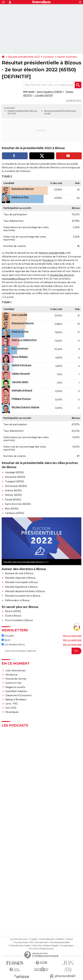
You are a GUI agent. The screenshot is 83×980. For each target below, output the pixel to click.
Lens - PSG (12, 704)
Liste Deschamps (15, 671)
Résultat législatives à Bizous (21, 587)
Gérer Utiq (37, 946)
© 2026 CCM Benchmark (42, 949)
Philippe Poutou (21, 399)
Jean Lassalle (19, 315)
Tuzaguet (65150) (14, 481)
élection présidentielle (52, 253)
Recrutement (42, 942)
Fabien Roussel (21, 374)
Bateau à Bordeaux (16, 700)
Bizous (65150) (13, 611)
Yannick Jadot (20, 382)
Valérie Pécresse (21, 365)
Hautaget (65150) (14, 472)
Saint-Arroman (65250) (18, 504)
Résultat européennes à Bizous (23, 596)
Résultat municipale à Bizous (21, 582)
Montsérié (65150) (15, 477)
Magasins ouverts (15, 687)
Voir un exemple (72, 636)
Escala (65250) (13, 500)
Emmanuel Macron (23, 189)
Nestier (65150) (13, 495)
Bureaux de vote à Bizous (19, 573)
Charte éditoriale (46, 939)
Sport (6, 640)
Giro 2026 (11, 708)
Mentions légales (51, 946)
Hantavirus (11, 675)
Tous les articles (21, 942)
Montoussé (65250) (16, 486)
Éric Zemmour (20, 348)
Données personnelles (60, 942)
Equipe (34, 939)
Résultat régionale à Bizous (20, 578)
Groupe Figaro (67, 946)
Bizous (47, 111)
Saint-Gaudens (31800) (50, 92)
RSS (32, 942)
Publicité (60, 939)
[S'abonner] (41, 651)
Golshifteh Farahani (16, 691)
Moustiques (12, 712)
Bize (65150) (12, 509)
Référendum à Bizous (17, 600)
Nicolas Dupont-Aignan (26, 407)
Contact (69, 939)
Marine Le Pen (20, 197)
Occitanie (48, 57)
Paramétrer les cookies (20, 946)
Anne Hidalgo (20, 357)
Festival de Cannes (16, 679)
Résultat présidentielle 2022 (24, 57)
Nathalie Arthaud (22, 390)
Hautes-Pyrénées (67, 57)
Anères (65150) (13, 490)
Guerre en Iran (13, 683)
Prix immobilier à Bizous (19, 620)
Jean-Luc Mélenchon (24, 340)
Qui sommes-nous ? (19, 939)
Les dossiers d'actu (13, 644)
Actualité (8, 636)
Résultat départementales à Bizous (25, 591)
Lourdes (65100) (44, 95)
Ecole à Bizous (13, 616)
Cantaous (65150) (14, 513)
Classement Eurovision (18, 695)
